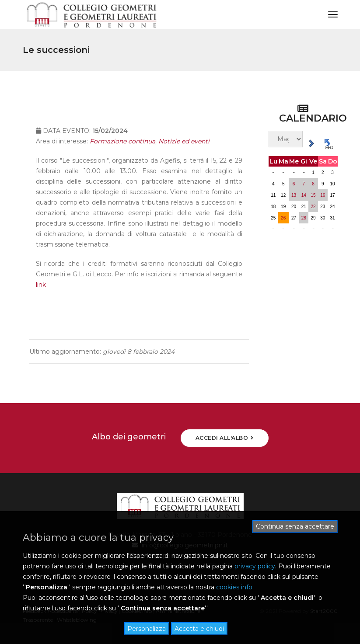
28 (304, 218)
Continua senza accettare (295, 526)
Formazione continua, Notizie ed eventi (150, 146)
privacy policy (255, 566)
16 (323, 195)
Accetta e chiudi (199, 629)
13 (294, 195)
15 (313, 195)
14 (304, 195)
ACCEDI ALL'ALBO (225, 438)
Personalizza (147, 629)
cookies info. (235, 587)
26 (283, 218)
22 (313, 207)
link (41, 290)
